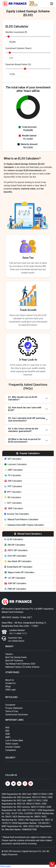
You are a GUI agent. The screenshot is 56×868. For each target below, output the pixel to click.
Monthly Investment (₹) (16, 32)
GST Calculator (13, 503)
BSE (7, 731)
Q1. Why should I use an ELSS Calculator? (23, 398)
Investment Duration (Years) (18, 48)
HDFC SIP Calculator (16, 550)
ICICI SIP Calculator (16, 556)
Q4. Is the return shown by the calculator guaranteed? (23, 430)
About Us (10, 680)
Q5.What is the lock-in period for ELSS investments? (24, 441)
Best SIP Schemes (14, 661)
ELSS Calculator (14, 539)
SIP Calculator (13, 459)
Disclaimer (10, 705)
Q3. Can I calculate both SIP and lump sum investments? (27, 419)
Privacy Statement (14, 708)
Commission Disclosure (17, 715)
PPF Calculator (13, 486)
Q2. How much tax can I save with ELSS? (25, 409)
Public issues (12, 744)
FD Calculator (13, 475)
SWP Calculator (14, 470)
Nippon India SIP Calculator (19, 572)
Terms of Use (12, 711)
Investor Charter (13, 747)
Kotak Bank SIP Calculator (18, 567)
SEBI (8, 734)
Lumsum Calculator (16, 464)
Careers (9, 654)
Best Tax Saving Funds (16, 657)
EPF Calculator (13, 492)
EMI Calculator (13, 481)
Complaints (11, 750)
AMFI (8, 737)
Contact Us (10, 683)
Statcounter (5, 866)
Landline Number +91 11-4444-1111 (18, 632)
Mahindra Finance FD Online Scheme (22, 667)
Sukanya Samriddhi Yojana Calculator (24, 525)
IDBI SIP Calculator (15, 583)
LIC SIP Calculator (15, 578)
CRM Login (10, 690)
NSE (7, 728)
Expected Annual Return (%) (18, 64)
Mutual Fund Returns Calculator (21, 519)
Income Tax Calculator (17, 514)
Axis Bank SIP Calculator (18, 561)
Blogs (8, 686)
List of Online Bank (14, 740)
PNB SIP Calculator (15, 589)
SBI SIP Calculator (15, 545)
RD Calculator (13, 497)
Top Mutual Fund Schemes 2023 (20, 664)
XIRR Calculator (14, 508)
